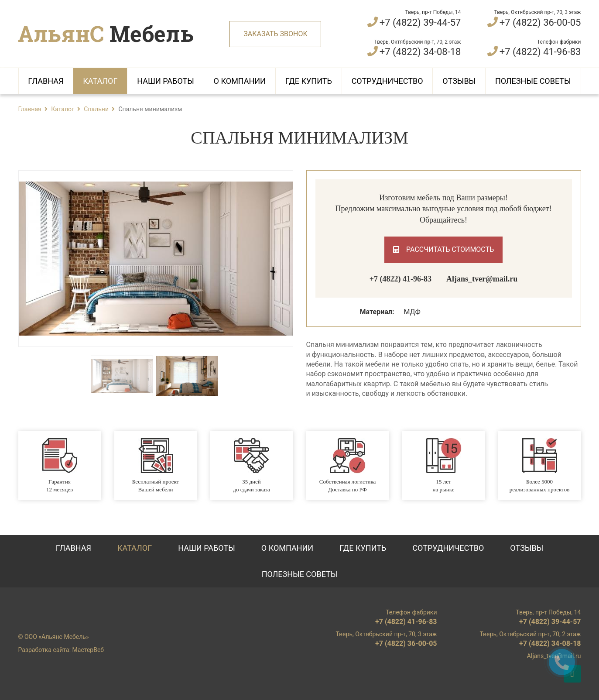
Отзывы (459, 81)
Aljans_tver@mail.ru (482, 279)
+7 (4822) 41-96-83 (540, 52)
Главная (46, 81)
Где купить (309, 81)
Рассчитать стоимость (444, 249)
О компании (240, 81)
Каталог (100, 81)
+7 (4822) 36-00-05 (540, 22)
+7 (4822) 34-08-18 (420, 52)
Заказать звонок (275, 34)
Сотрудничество (387, 81)
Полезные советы (533, 81)
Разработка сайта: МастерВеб (61, 650)
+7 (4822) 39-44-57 (420, 22)
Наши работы (166, 81)
